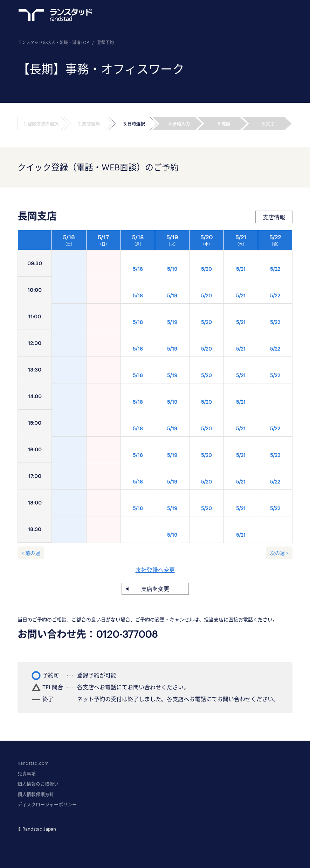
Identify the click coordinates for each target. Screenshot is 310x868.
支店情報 (274, 217)
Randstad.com (33, 763)
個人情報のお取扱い (38, 784)
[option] (172, 388)
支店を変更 (155, 589)
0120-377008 (127, 634)
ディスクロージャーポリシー (47, 804)
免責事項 (27, 774)
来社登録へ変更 (155, 570)
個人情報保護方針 (36, 794)
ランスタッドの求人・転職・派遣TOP (53, 42)
